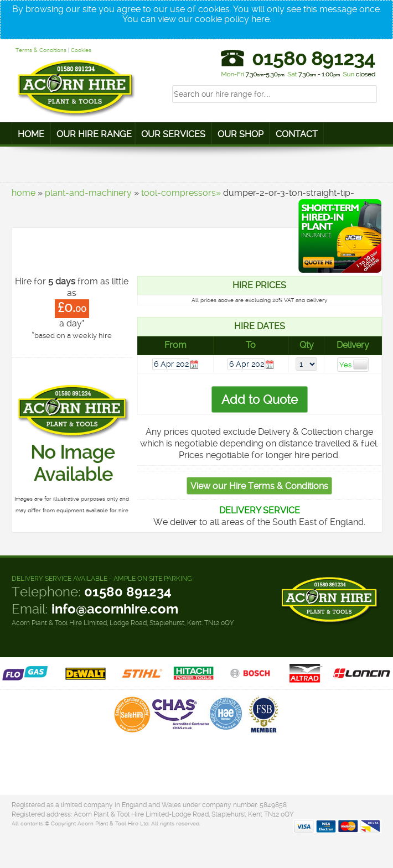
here (260, 19)
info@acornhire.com (115, 609)
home (24, 193)
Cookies (81, 50)
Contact (297, 134)
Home (31, 134)
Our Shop (241, 134)
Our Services (173, 134)
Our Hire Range (94, 134)
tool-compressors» (181, 193)
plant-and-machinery (88, 193)
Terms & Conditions (41, 50)
